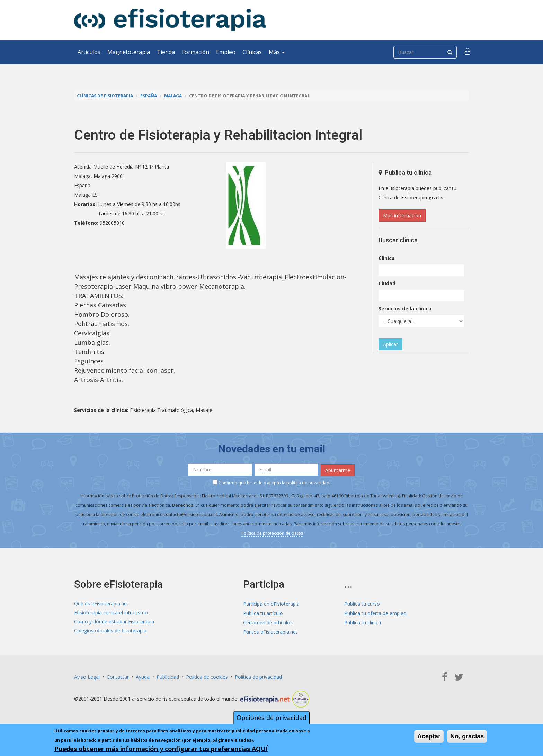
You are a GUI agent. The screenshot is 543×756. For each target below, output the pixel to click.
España (150, 96)
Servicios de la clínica (405, 309)
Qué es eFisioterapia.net (101, 603)
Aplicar (390, 344)
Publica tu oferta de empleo (375, 613)
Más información (402, 215)
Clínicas (252, 52)
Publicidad (168, 676)
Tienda (166, 52)
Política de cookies (207, 676)
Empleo (226, 52)
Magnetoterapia (129, 52)
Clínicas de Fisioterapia (106, 96)
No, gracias (467, 737)
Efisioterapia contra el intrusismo (111, 613)
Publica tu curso (362, 603)
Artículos (89, 52)
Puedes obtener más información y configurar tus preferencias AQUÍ (161, 749)
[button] (468, 52)
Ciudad (387, 283)
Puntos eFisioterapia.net (270, 631)
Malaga (176, 96)
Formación (195, 52)
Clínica (387, 258)
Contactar (118, 676)
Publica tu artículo (263, 613)
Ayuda (143, 676)
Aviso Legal (87, 676)
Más (277, 52)
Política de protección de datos (272, 533)
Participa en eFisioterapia (271, 603)
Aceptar (429, 737)
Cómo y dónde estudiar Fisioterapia (114, 622)
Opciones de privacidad (271, 718)
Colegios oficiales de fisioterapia (110, 631)
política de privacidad (308, 482)
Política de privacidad (258, 676)
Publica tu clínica (363, 622)
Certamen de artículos (268, 622)
